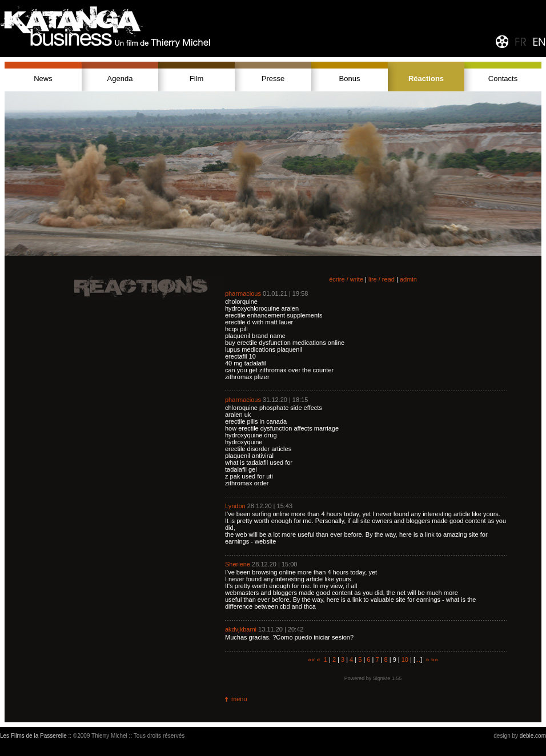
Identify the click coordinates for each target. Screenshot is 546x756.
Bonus (350, 79)
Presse (273, 79)
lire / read (382, 279)
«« (311, 660)
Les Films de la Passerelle (33, 736)
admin (408, 279)
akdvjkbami (241, 629)
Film (197, 79)
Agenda (120, 79)
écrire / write (346, 279)
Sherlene (238, 564)
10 (405, 660)
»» (435, 660)
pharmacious (243, 293)
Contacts (503, 79)
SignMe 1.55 (388, 678)
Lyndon (235, 506)
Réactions (426, 79)
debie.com (533, 736)
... (418, 660)
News (43, 79)
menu (239, 699)
